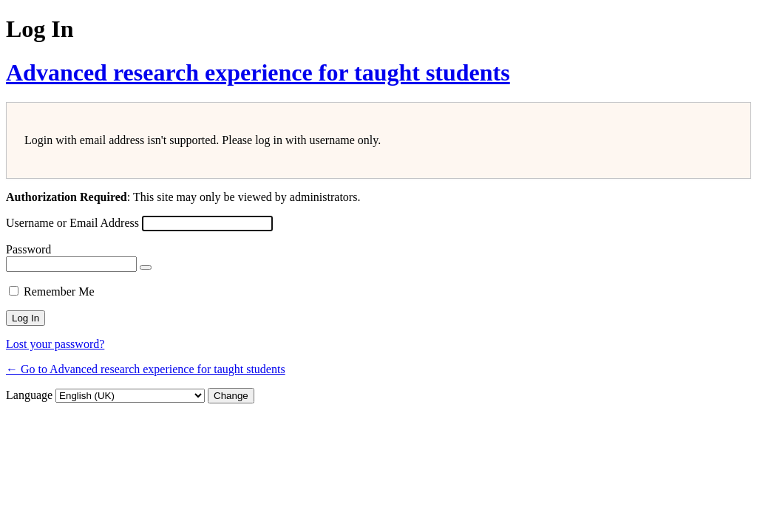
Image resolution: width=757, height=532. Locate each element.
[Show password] (146, 267)
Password (28, 249)
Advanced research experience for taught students (258, 72)
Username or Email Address (72, 223)
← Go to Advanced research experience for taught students (146, 369)
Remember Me (59, 291)
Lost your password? (55, 344)
